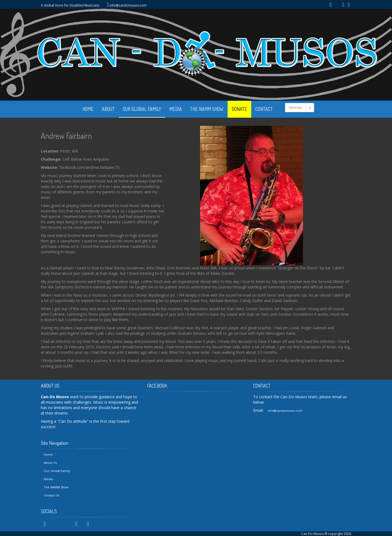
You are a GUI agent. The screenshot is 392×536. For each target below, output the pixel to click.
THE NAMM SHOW (207, 109)
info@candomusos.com (128, 5)
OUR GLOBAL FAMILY (142, 109)
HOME (88, 109)
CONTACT (264, 109)
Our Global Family (57, 471)
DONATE (239, 109)
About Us (50, 463)
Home (48, 454)
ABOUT (108, 109)
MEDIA (176, 109)
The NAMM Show (56, 487)
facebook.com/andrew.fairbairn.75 (89, 167)
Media (48, 479)
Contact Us (52, 495)
